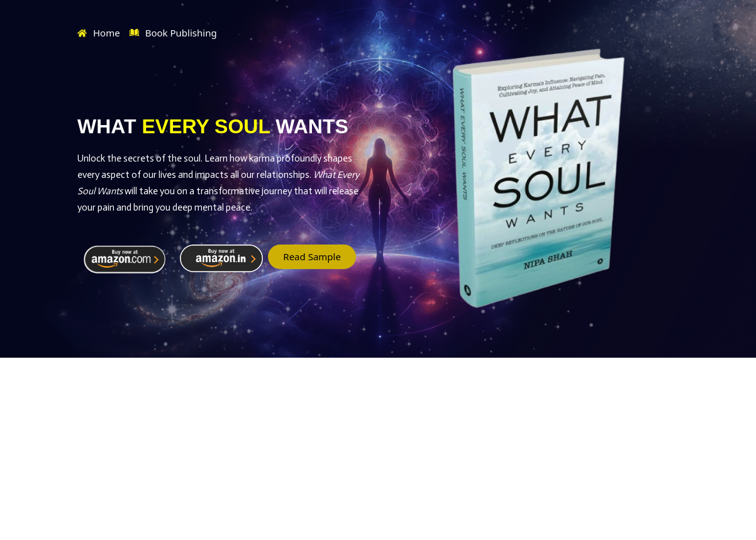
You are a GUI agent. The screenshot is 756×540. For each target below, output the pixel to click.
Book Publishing (173, 33)
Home (99, 33)
